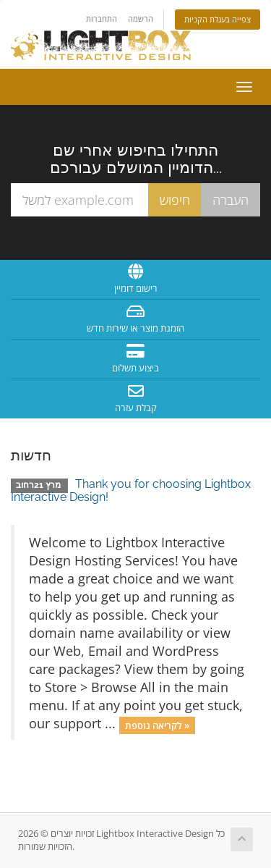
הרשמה (141, 18)
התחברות (102, 18)
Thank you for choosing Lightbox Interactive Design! (131, 490)
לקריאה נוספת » (157, 725)
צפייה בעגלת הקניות (218, 19)
